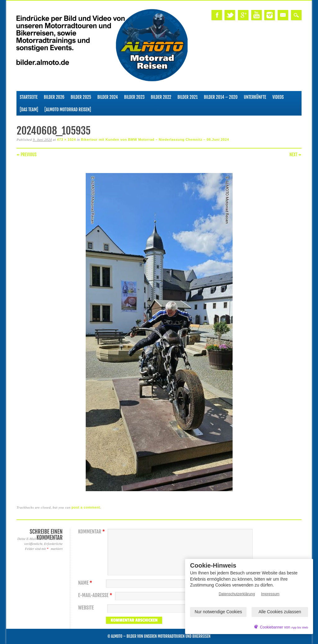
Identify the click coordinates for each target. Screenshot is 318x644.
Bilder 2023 (134, 97)
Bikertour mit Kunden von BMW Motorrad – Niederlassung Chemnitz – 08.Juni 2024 (155, 139)
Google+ (243, 15)
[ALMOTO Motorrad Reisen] (68, 110)
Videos (278, 97)
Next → (295, 155)
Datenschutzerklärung (237, 594)
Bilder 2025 (81, 97)
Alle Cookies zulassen (280, 612)
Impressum (270, 594)
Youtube (257, 15)
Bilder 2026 (54, 97)
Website (86, 608)
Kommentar (92, 532)
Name (86, 583)
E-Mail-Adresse (96, 595)
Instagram (270, 15)
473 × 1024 (66, 139)
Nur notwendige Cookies (218, 612)
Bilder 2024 (107, 97)
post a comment (86, 507)
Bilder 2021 (187, 97)
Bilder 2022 (161, 97)
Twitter (230, 15)
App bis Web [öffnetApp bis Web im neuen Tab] (300, 627)
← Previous (26, 155)
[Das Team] (29, 110)
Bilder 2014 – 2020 (221, 97)
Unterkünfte (255, 97)
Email (283, 15)
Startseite (29, 97)
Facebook (217, 15)
